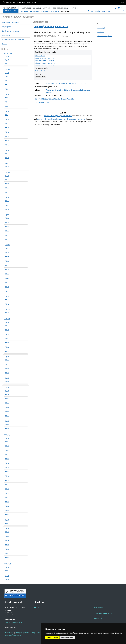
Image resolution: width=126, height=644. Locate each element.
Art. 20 (7, 179)
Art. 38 (7, 270)
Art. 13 (7, 132)
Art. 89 (7, 545)
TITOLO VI (7, 435)
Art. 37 (7, 265)
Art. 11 (7, 123)
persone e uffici (94, 11)
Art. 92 (7, 558)
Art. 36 (7, 261)
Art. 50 (7, 338)
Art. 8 (7, 106)
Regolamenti (6, 35)
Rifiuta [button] (56, 638)
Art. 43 (7, 291)
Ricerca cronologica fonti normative (13, 40)
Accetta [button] (49, 638)
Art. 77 (7, 485)
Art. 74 (7, 472)
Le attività (47, 8)
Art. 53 (7, 351)
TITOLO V (7, 388)
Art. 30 (7, 231)
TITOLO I (7, 57)
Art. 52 (7, 347)
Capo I (7, 60)
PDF (41, 70)
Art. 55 (7, 364)
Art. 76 (7, 480)
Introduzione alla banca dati (11, 22)
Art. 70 (7, 454)
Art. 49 (7, 334)
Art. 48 (7, 330)
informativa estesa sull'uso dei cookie (109, 633)
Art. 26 (7, 209)
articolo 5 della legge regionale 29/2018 (58, 116)
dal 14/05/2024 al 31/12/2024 (45, 63)
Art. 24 (7, 201)
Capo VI (7, 309)
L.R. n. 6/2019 (7, 53)
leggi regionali (34, 11)
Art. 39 (7, 274)
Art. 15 (7, 141)
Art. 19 (7, 166)
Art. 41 (7, 283)
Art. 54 (7, 360)
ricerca (42, 11)
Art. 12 (7, 128)
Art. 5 (7, 89)
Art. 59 (7, 394)
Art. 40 (7, 278)
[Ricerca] (111, 11)
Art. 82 (7, 506)
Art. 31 (7, 235)
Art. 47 (7, 325)
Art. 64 (7, 416)
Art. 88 (7, 540)
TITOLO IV (7, 319)
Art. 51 (7, 343)
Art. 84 (7, 515)
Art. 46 (7, 313)
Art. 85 (7, 523)
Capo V (7, 163)
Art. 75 (7, 476)
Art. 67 (7, 442)
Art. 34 (7, 252)
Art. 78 (7, 489)
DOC (45, 70)
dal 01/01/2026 (40, 56)
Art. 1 (7, 63)
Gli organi (37, 8)
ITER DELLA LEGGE (42, 102)
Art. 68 (7, 446)
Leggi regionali (7, 27)
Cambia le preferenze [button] (67, 638)
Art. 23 (7, 192)
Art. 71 (7, 459)
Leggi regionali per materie (10, 31)
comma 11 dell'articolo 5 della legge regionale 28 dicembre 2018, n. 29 (61, 119)
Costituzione (101, 32)
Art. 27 (7, 218)
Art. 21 (7, 184)
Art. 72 (7, 463)
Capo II (7, 94)
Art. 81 (7, 502)
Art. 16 (7, 145)
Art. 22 (7, 188)
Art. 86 (7, 532)
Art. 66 (7, 429)
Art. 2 (7, 76)
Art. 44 (7, 300)
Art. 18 (7, 158)
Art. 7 (7, 102)
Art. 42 (7, 287)
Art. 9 (7, 115)
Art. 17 (7, 154)
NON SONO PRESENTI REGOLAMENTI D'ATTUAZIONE (55, 99)
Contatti (5, 44)
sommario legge (54, 11)
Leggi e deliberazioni (60, 8)
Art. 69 (7, 450)
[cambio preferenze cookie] (13, 635)
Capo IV (7, 150)
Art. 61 (7, 403)
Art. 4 (7, 85)
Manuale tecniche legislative (105, 36)
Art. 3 (7, 80)
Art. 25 (7, 205)
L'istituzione (27, 8)
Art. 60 (7, 399)
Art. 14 (7, 136)
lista (47, 11)
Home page (25, 11)
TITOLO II (7, 70)
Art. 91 (7, 553)
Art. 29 (7, 227)
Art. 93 (7, 571)
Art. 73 (7, 467)
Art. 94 (7, 579)
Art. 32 (7, 240)
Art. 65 (7, 424)
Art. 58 (7, 381)
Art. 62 (7, 407)
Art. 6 (7, 98)
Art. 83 (7, 510)
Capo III (7, 112)
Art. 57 (7, 373)
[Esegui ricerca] (123, 11)
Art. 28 (7, 222)
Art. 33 (7, 248)
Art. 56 (7, 368)
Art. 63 (7, 411)
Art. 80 (7, 497)
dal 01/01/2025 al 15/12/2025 (45, 61)
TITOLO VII (7, 564)
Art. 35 (7, 257)
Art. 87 (7, 536)
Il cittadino (74, 8)
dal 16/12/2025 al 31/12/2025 (45, 58)
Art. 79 (7, 493)
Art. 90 (7, 549)
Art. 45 (7, 304)
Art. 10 (7, 119)
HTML (37, 70)
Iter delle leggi (101, 28)
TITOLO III (7, 173)
